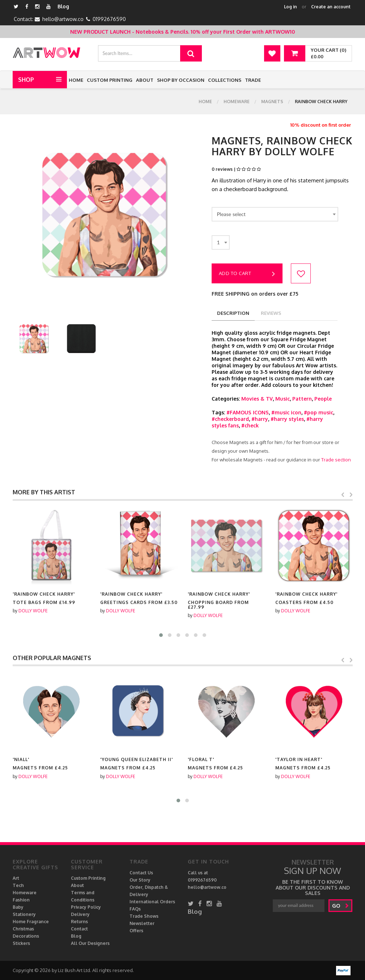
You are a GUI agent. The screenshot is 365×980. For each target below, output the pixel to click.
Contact (79, 929)
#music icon (286, 412)
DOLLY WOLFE (33, 611)
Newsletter (142, 923)
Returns (79, 922)
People (323, 399)
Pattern (302, 399)
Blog (63, 6)
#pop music (319, 412)
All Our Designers (90, 943)
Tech (18, 885)
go (341, 906)
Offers (136, 931)
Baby (18, 907)
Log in (290, 7)
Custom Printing (110, 80)
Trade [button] (253, 80)
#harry (260, 419)
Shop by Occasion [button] (181, 80)
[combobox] (275, 214)
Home (76, 80)
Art (16, 878)
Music (283, 399)
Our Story (140, 880)
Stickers (21, 943)
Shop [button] (26, 80)
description (233, 313)
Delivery (80, 914)
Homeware (237, 102)
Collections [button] (225, 80)
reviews (271, 313)
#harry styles (287, 419)
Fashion (21, 900)
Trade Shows (144, 916)
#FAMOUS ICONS (248, 412)
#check (250, 425)
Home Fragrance (31, 922)
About (145, 80)
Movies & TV (257, 399)
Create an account (331, 7)
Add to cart (247, 274)
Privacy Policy (86, 907)
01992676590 (109, 19)
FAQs (135, 909)
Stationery (24, 914)
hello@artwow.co (63, 19)
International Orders (152, 902)
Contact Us (141, 873)
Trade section (336, 460)
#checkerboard (230, 419)
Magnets (272, 102)
